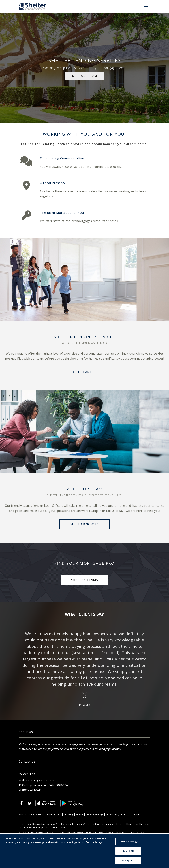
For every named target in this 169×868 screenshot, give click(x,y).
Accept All (128, 860)
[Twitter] (30, 803)
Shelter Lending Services (32, 815)
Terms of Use (54, 815)
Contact (125, 815)
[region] (84, 851)
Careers (136, 815)
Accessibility (112, 815)
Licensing (69, 815)
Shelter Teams (84, 580)
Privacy (79, 815)
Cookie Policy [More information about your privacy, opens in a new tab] (94, 842)
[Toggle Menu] (146, 7)
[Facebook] (22, 803)
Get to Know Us (84, 524)
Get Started (84, 372)
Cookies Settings (95, 815)
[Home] (32, 7)
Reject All (128, 851)
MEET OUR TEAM (85, 76)
